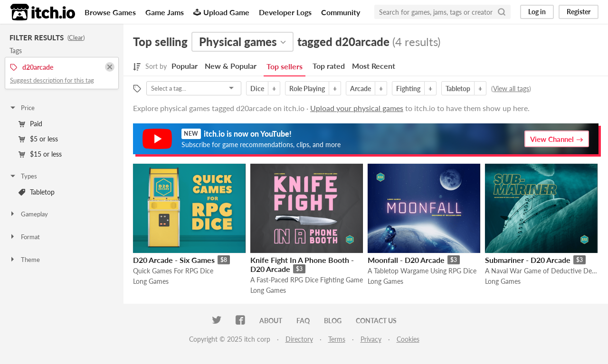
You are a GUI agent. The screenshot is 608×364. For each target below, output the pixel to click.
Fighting (408, 89)
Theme (24, 260)
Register (579, 12)
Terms (337, 339)
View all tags (511, 89)
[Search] (502, 12)
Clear (76, 37)
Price (22, 108)
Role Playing (307, 89)
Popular (185, 66)
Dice (257, 89)
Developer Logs (285, 12)
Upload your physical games (357, 108)
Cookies (408, 339)
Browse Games (110, 12)
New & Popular (231, 66)
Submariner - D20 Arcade (528, 260)
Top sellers (285, 66)
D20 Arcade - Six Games (174, 260)
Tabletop (37, 192)
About (271, 321)
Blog (333, 321)
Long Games (151, 281)
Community (341, 12)
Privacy (371, 339)
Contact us (376, 321)
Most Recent (374, 66)
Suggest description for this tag (52, 80)
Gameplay (28, 214)
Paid (30, 124)
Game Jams (165, 12)
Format (24, 237)
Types (23, 176)
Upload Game (221, 12)
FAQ (303, 321)
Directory (299, 339)
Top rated (329, 66)
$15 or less (40, 154)
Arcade (361, 89)
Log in (537, 12)
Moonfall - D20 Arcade (406, 260)
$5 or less (38, 139)
